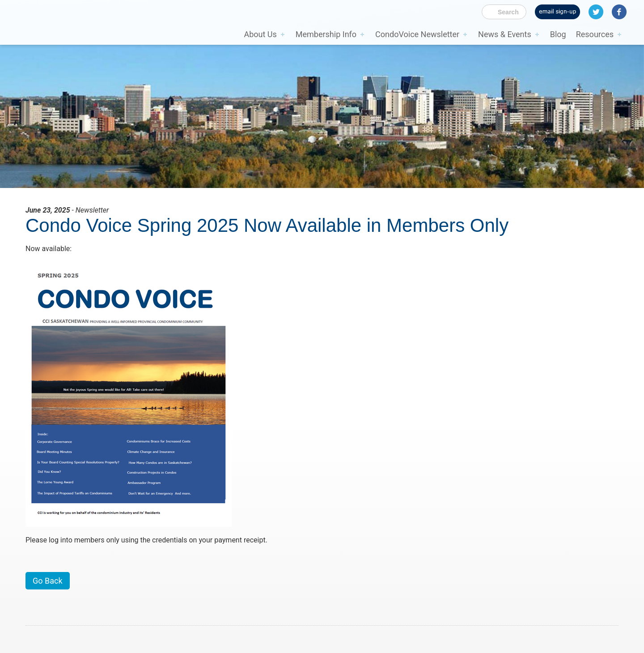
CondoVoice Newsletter (417, 34)
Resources (595, 34)
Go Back (48, 581)
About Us (260, 34)
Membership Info (326, 34)
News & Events (505, 34)
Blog (558, 34)
